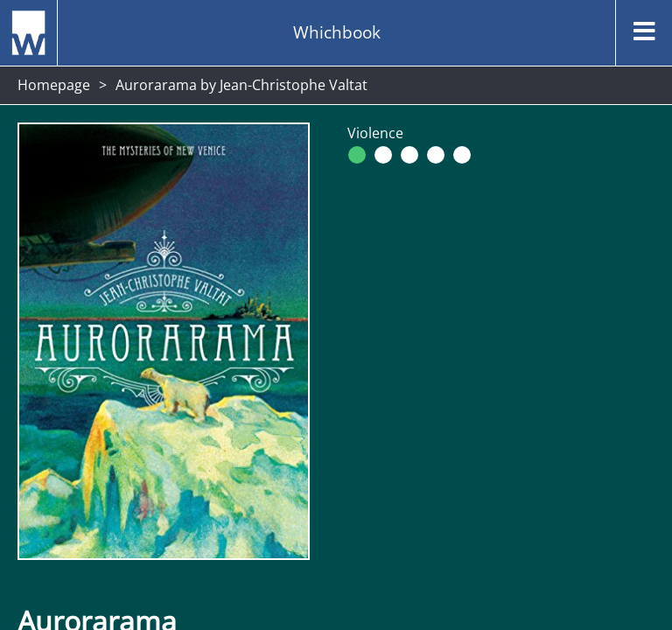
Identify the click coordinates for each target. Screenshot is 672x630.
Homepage (54, 85)
